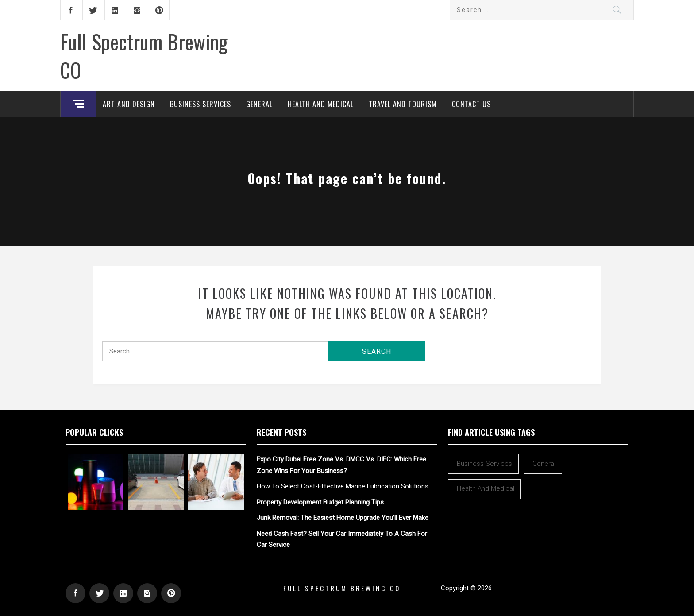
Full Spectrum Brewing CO (144, 55)
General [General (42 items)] (544, 464)
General (259, 104)
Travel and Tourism (403, 104)
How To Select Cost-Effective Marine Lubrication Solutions (343, 486)
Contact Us (471, 104)
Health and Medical (321, 104)
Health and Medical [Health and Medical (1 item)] (486, 488)
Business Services (200, 104)
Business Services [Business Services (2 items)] (484, 464)
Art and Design (129, 104)
